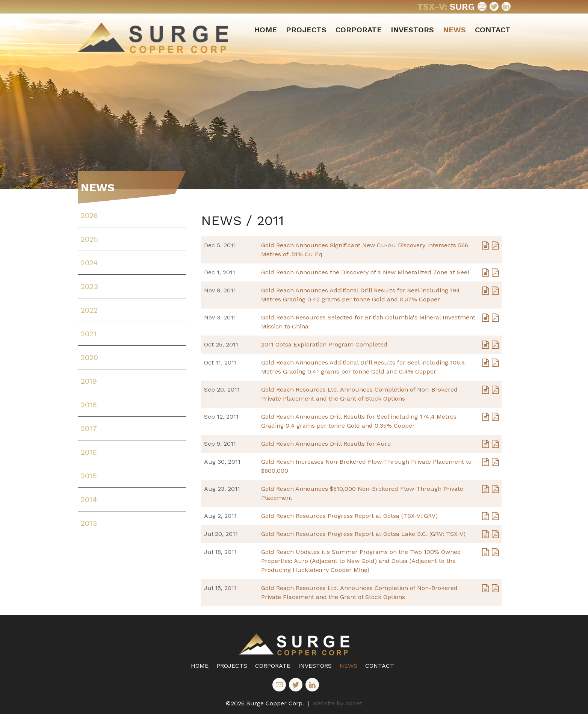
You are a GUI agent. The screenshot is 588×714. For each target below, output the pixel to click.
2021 (89, 334)
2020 (89, 357)
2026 (89, 215)
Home (265, 30)
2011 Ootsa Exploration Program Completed (324, 344)
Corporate (359, 30)
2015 (89, 476)
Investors (412, 30)
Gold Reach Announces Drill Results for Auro (326, 444)
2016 (89, 452)
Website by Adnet (337, 703)
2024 (89, 263)
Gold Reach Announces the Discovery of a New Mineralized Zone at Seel (365, 272)
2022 (89, 310)
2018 (89, 405)
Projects (306, 30)
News (454, 30)
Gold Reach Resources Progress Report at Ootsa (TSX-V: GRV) (349, 516)
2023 (89, 286)
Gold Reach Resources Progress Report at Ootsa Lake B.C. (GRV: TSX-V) (363, 534)
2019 (89, 381)
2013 (89, 523)
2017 (89, 428)
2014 (89, 499)
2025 (89, 239)
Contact (493, 30)
